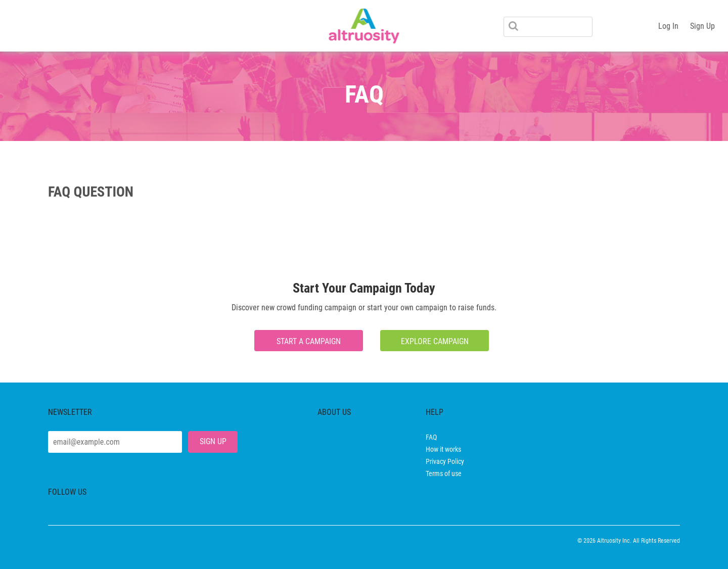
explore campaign (435, 341)
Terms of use (444, 473)
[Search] (548, 27)
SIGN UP (213, 441)
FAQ (431, 437)
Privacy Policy (445, 461)
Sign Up (702, 26)
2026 (589, 541)
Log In (668, 26)
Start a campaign (309, 341)
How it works (443, 449)
